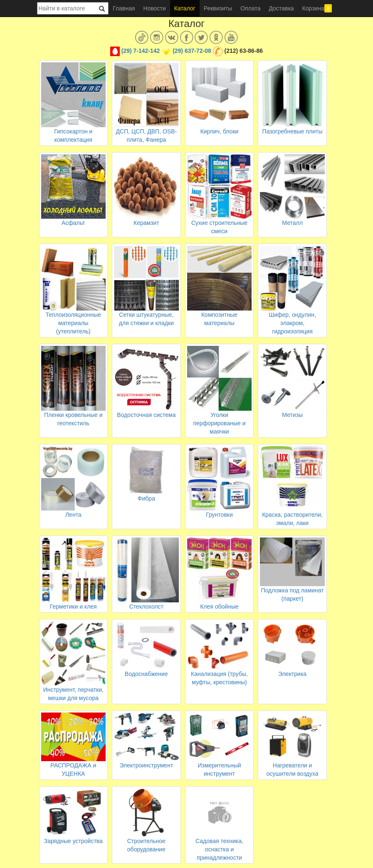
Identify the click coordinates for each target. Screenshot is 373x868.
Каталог (185, 8)
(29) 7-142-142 (141, 51)
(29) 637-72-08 (192, 51)
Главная (124, 8)
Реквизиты (218, 8)
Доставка (281, 8)
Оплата (250, 8)
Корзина (317, 8)
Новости (155, 8)
